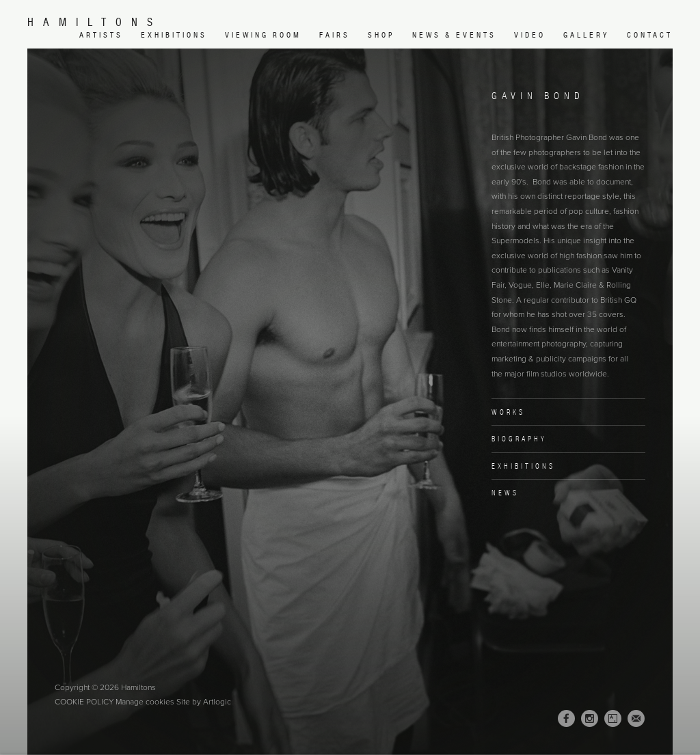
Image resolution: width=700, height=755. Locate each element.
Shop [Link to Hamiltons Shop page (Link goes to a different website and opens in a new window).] (381, 35)
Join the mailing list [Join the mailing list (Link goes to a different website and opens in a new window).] (636, 718)
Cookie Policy (84, 702)
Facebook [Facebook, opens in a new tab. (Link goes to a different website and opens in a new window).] (566, 719)
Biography (519, 439)
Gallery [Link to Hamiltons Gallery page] (586, 35)
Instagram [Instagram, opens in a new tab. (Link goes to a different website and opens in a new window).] (590, 719)
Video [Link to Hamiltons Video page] (530, 35)
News (505, 493)
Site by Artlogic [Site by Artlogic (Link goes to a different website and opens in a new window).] (204, 702)
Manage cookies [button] (145, 702)
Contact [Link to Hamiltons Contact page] (650, 35)
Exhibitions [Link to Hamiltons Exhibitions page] (174, 35)
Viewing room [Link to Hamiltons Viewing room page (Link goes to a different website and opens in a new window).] (263, 35)
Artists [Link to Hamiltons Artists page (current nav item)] (101, 35)
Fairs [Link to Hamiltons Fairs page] (335, 35)
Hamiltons (95, 22)
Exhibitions (523, 466)
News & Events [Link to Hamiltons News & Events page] (454, 35)
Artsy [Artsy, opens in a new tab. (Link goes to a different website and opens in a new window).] (613, 719)
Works (508, 412)
